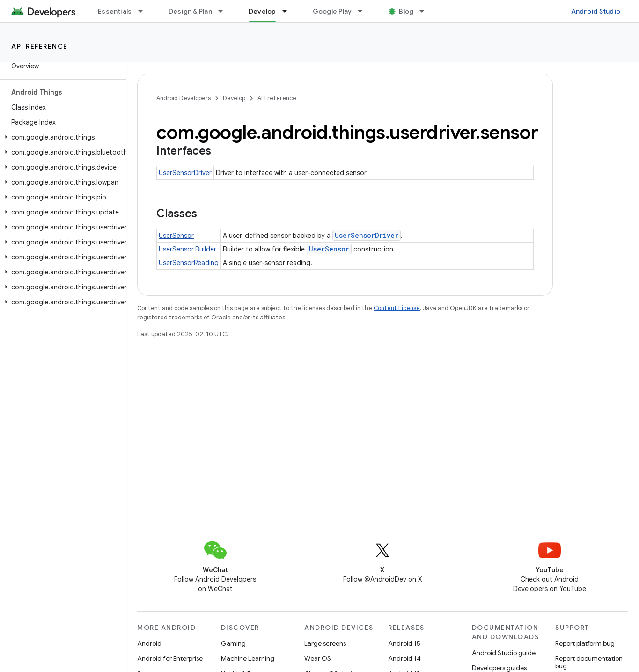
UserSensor (176, 236)
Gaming (233, 643)
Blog (406, 11)
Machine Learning (248, 658)
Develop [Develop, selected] (262, 11)
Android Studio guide (504, 653)
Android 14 (404, 658)
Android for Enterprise (170, 658)
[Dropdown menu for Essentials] (145, 11)
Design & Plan (190, 11)
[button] (61, 137)
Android (149, 643)
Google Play (332, 11)
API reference (40, 46)
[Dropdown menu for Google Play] (364, 11)
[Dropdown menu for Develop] (289, 11)
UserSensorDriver (185, 173)
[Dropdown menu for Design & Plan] (225, 11)
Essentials (115, 11)
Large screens (325, 643)
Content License (397, 308)
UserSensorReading (189, 263)
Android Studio (596, 11)
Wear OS (318, 658)
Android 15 (404, 643)
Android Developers (184, 98)
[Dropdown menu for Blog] (426, 11)
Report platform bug (585, 643)
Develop (234, 98)
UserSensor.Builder (187, 249)
